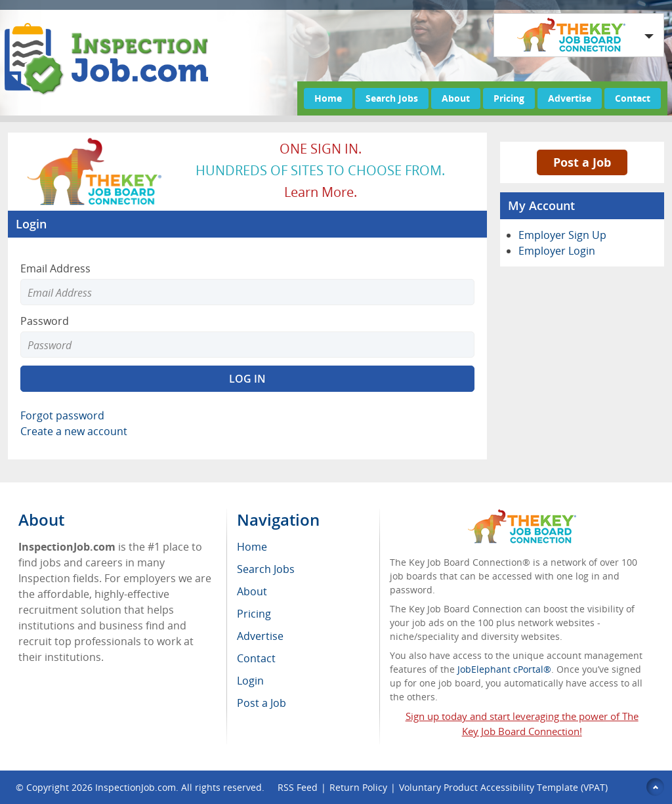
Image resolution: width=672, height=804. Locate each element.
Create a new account (74, 431)
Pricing (509, 98)
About (456, 98)
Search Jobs (392, 98)
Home (328, 98)
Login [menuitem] (250, 681)
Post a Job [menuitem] (262, 703)
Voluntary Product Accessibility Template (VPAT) (503, 787)
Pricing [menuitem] (254, 614)
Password (45, 321)
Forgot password (62, 415)
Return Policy (358, 787)
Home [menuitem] (252, 547)
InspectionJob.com (136, 787)
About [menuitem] (252, 591)
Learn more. (321, 192)
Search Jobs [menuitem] (266, 569)
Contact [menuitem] (256, 658)
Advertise (570, 98)
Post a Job (582, 162)
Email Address (55, 268)
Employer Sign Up (562, 235)
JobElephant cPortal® (504, 669)
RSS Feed (298, 787)
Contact (633, 98)
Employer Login (557, 251)
